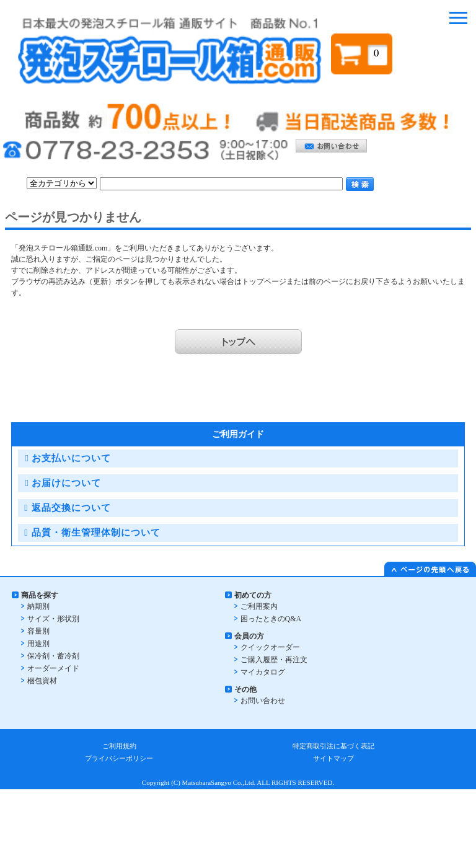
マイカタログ (263, 672)
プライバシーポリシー (119, 758)
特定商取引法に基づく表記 (333, 746)
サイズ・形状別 (53, 619)
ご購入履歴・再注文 (274, 660)
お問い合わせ (263, 701)
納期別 (38, 606)
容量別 (38, 631)
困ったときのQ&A (271, 619)
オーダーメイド (53, 668)
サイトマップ (333, 758)
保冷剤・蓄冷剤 (53, 656)
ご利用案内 (259, 606)
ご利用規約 (119, 746)
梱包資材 (42, 681)
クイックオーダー (270, 647)
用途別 (38, 644)
